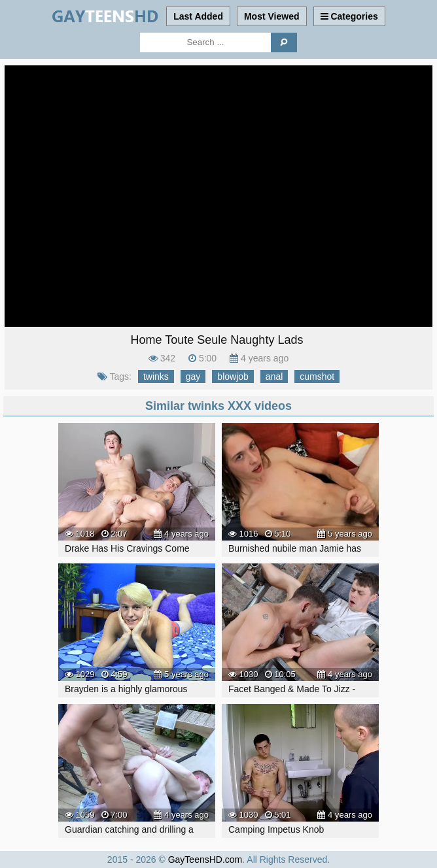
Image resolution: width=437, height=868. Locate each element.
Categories (349, 16)
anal (274, 376)
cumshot (317, 376)
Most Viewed (272, 16)
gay (193, 376)
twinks (156, 376)
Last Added (198, 16)
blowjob (233, 376)
